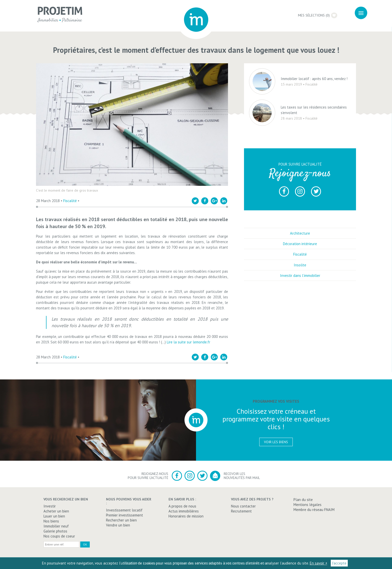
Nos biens (51, 521)
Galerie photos (55, 531)
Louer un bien (54, 516)
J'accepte (339, 563)
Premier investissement (124, 515)
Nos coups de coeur (59, 536)
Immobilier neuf (56, 526)
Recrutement (241, 511)
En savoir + (318, 563)
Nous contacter (243, 506)
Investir (50, 506)
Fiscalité (70, 201)
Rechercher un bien (121, 520)
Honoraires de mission (186, 516)
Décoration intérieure (300, 247)
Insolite (300, 268)
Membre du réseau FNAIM (314, 510)
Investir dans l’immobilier (300, 279)
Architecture (300, 237)
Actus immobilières (184, 511)
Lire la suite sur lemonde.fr (188, 342)
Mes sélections (319, 15)
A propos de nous (182, 506)
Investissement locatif (124, 510)
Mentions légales (307, 505)
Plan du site (303, 500)
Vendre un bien (118, 525)
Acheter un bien (56, 511)
